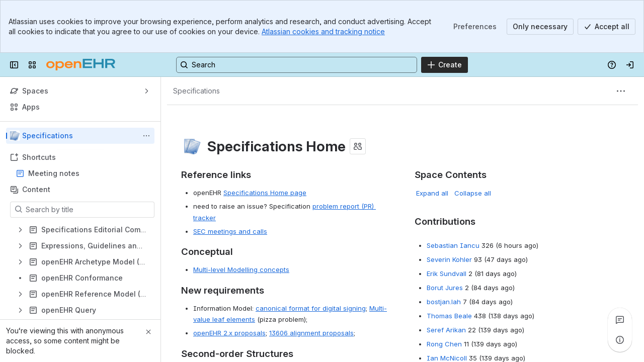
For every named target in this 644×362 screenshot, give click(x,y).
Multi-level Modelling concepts (241, 269)
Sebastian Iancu (453, 245)
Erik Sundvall (447, 274)
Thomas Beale (449, 316)
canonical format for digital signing (311, 308)
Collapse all (473, 193)
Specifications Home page (265, 193)
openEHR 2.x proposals (229, 333)
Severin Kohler (449, 259)
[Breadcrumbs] (196, 91)
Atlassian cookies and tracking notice (323, 31)
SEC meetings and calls (230, 231)
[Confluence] (81, 65)
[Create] (445, 65)
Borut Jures (445, 288)
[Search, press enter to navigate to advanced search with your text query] (297, 65)
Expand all (432, 193)
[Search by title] (88, 210)
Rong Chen (444, 344)
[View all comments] (620, 320)
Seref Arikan (446, 330)
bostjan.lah (444, 302)
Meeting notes (54, 173)
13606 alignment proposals (311, 333)
